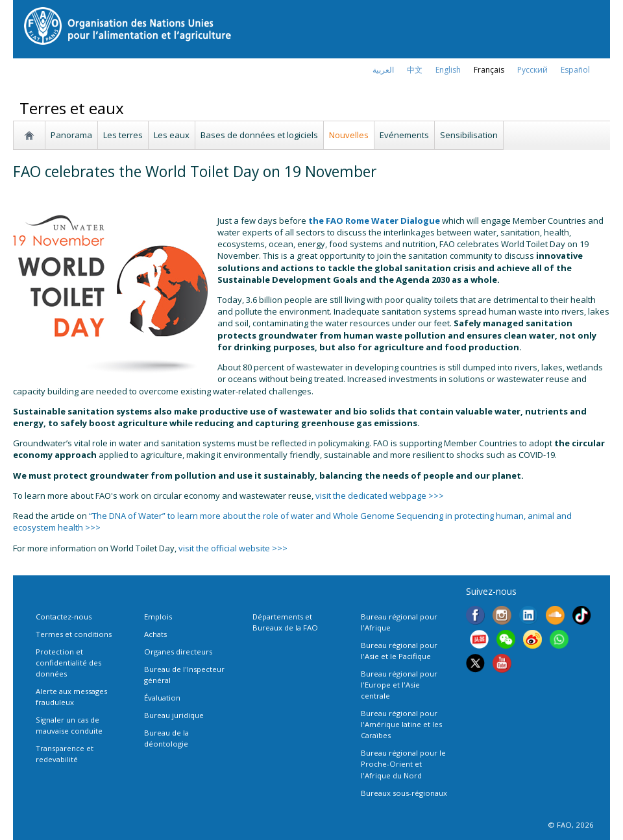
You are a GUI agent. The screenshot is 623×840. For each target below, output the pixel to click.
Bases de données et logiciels (259, 135)
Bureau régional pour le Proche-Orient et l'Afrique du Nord (403, 764)
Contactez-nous (64, 617)
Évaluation (162, 698)
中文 (415, 70)
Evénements (404, 135)
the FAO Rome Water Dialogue (374, 221)
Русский (532, 70)
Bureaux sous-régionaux (404, 793)
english (448, 70)
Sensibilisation (469, 135)
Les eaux (172, 135)
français (489, 70)
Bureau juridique (174, 715)
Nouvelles (349, 135)
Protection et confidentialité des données (68, 663)
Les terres (123, 135)
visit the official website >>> (233, 548)
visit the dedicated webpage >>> (380, 496)
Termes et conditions (74, 634)
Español (575, 70)
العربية (383, 70)
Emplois (158, 617)
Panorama (71, 135)
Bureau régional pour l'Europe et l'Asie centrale (399, 685)
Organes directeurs (178, 652)
